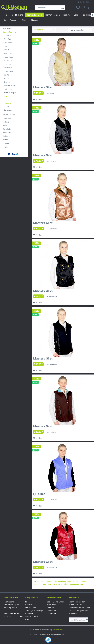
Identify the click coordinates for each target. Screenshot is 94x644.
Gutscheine (7, 129)
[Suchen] (63, 8)
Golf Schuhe (8, 28)
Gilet (6, 96)
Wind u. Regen (10, 93)
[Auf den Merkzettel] (38, 99)
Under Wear (9, 36)
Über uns (51, 608)
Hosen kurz (8, 71)
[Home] (6, 15)
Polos (6, 46)
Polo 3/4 (7, 50)
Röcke (6, 78)
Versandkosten (58, 630)
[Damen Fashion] (34, 15)
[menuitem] (50, 8)
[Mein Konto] (84, 8)
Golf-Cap (7, 39)
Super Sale (7, 118)
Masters (8, 103)
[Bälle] (76, 15)
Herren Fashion (9, 115)
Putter (5, 140)
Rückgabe (29, 613)
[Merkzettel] (78, 8)
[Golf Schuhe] (18, 15)
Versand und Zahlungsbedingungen (35, 609)
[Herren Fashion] (53, 15)
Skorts (6, 75)
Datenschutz (52, 610)
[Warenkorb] (90, 8)
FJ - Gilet (39, 494)
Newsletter (51, 605)
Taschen (6, 143)
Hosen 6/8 (8, 64)
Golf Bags (6, 136)
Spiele (5, 147)
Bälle (5, 125)
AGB (27, 619)
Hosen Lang (9, 57)
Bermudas (8, 68)
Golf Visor (8, 43)
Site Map (29, 602)
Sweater (7, 82)
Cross (7, 106)
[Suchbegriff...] (50, 8)
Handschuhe (8, 133)
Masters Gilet (43, 88)
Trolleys (6, 122)
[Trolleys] (67, 15)
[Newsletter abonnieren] (87, 620)
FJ (6, 100)
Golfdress (8, 110)
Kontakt (28, 605)
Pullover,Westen (10, 86)
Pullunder (8, 89)
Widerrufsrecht (32, 616)
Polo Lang (8, 53)
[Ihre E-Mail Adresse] (77, 620)
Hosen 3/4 (8, 61)
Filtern (39, 30)
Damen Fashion (9, 32)
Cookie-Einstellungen (56, 602)
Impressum (52, 613)
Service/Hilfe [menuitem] (84, 2)
